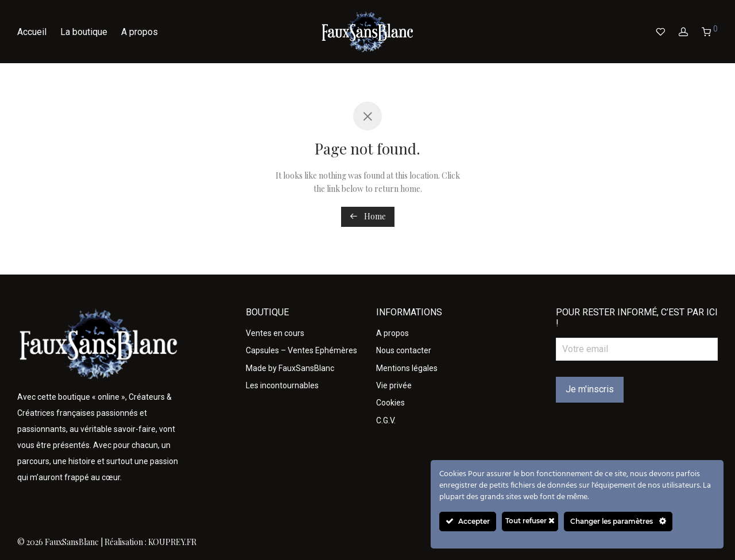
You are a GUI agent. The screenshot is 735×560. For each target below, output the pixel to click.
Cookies (390, 403)
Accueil (32, 32)
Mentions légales (407, 368)
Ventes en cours (275, 333)
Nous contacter (404, 350)
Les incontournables (282, 385)
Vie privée (394, 385)
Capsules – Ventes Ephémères (301, 350)
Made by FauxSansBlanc (290, 368)
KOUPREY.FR (172, 542)
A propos (140, 32)
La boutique (84, 32)
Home (368, 216)
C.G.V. (386, 420)
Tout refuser (530, 521)
